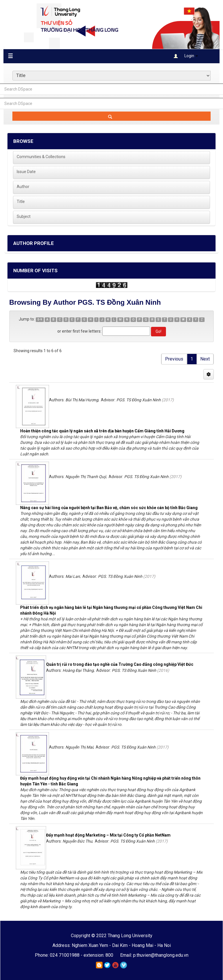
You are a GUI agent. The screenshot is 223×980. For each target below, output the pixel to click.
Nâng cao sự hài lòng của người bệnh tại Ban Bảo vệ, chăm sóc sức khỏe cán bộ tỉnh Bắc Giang (109, 508)
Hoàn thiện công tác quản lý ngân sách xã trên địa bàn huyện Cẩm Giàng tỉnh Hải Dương (102, 431)
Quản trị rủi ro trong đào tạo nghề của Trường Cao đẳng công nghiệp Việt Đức (120, 664)
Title (21, 202)
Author (23, 187)
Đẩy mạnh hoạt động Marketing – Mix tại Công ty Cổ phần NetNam (108, 835)
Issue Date (26, 172)
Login (186, 56)
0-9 (40, 320)
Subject (24, 216)
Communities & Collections (41, 157)
